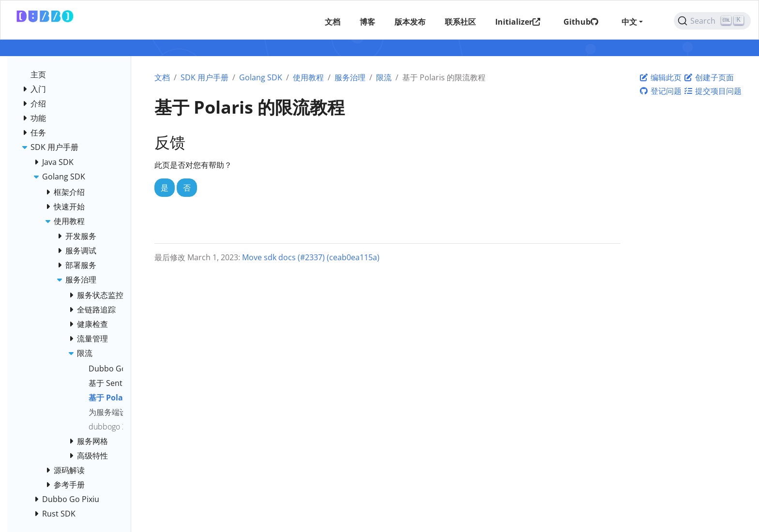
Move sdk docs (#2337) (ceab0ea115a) (311, 257)
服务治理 (350, 77)
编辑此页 (660, 77)
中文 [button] (629, 22)
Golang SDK (261, 77)
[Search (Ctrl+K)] (712, 21)
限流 (384, 77)
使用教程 (308, 77)
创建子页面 (709, 77)
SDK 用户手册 (205, 77)
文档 (162, 77)
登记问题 (660, 91)
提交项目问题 (713, 91)
